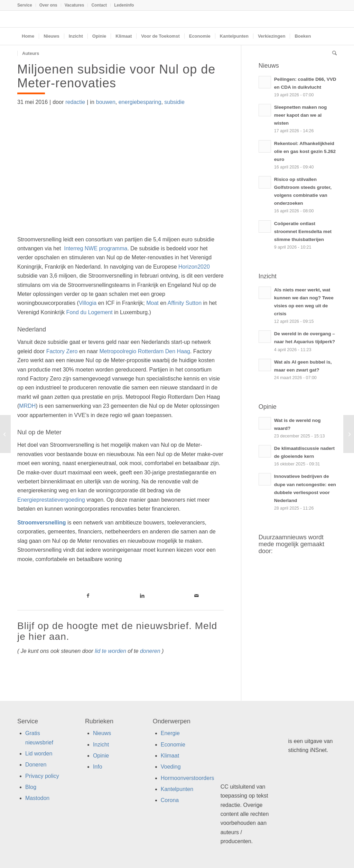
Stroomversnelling (41, 523)
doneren (150, 651)
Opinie (101, 756)
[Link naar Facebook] (88, 596)
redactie (75, 102)
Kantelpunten (177, 789)
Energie (170, 733)
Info (98, 767)
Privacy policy (42, 776)
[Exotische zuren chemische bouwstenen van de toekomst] (349, 434)
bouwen (106, 102)
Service (25, 5)
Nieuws (102, 733)
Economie (173, 745)
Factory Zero (62, 351)
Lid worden (39, 754)
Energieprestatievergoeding (51, 500)
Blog (31, 787)
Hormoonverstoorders (188, 778)
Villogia (88, 303)
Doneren (36, 765)
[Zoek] (332, 54)
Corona (170, 800)
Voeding (171, 767)
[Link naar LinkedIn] (142, 596)
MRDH (27, 406)
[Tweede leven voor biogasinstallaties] (5, 434)
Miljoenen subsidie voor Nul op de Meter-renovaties (116, 76)
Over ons (48, 5)
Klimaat (170, 756)
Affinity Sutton (185, 303)
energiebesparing (140, 102)
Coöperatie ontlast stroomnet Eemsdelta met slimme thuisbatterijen (303, 232)
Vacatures (74, 5)
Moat (152, 303)
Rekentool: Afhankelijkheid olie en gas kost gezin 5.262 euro (305, 151)
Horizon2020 (194, 267)
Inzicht (101, 745)
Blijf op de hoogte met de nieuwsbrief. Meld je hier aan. (117, 631)
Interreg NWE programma (96, 248)
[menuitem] (27, 5)
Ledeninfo (124, 5)
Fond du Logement (89, 312)
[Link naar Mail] (197, 596)
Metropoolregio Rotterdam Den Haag (145, 351)
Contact (99, 5)
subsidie (174, 102)
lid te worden (110, 651)
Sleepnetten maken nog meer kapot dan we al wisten (301, 115)
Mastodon (37, 798)
